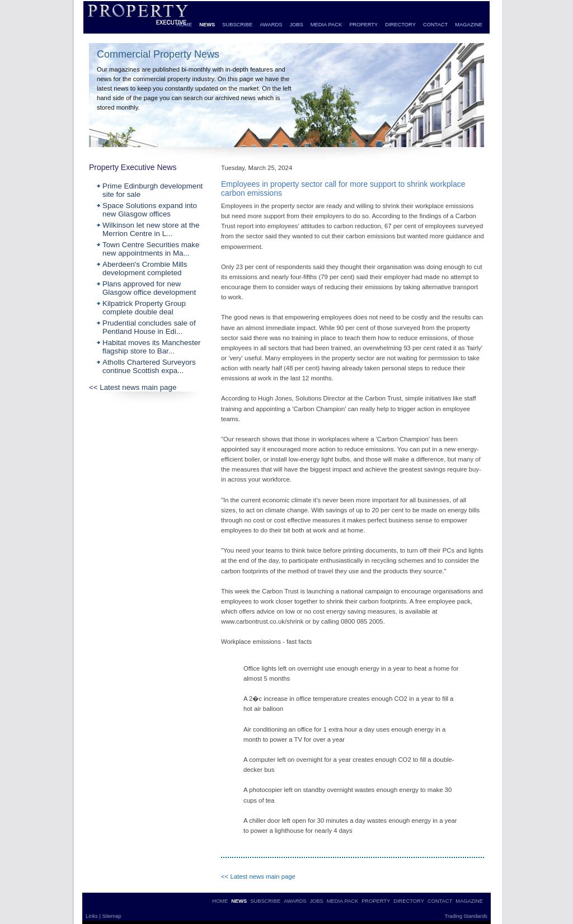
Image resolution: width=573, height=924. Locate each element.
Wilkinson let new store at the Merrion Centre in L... (151, 229)
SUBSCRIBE (237, 25)
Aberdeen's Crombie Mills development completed (145, 268)
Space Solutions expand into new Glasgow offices (150, 210)
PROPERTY (363, 25)
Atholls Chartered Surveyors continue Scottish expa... (149, 366)
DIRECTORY (400, 25)
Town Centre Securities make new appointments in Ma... (151, 249)
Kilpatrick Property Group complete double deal (144, 308)
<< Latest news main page (133, 387)
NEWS (207, 25)
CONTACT (435, 25)
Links (92, 916)
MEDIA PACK (326, 25)
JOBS (296, 25)
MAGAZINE (469, 25)
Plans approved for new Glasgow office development (149, 288)
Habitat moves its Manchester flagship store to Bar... (152, 347)
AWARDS (271, 25)
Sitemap (111, 916)
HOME (184, 25)
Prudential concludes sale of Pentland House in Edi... (149, 327)
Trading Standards (466, 916)
